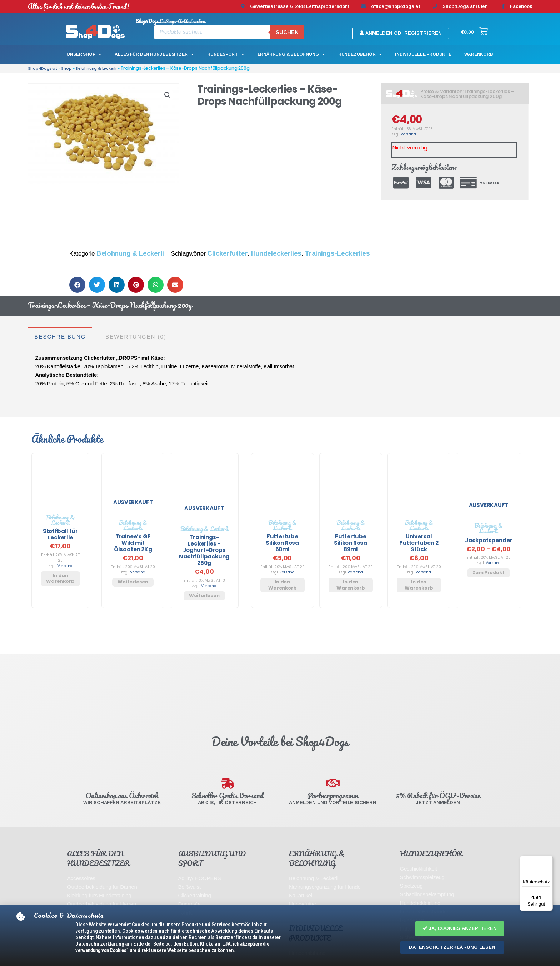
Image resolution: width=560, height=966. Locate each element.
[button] (460, 929)
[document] (280, 483)
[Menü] (549, 860)
